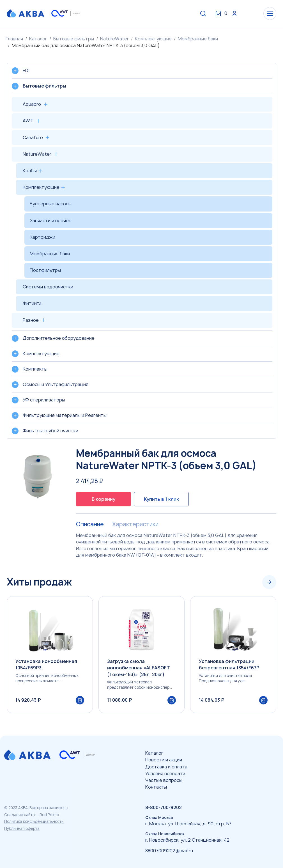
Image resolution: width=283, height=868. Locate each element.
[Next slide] (269, 582)
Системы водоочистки (48, 287)
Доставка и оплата (166, 767)
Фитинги (32, 303)
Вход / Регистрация (234, 13)
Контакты (156, 787)
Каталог (38, 39)
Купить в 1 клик (161, 499)
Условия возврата (165, 773)
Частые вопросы (164, 780)
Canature (33, 137)
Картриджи (42, 237)
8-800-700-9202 (164, 807)
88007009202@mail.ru (169, 851)
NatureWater (114, 39)
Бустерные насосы (51, 204)
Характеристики (135, 524)
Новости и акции (164, 760)
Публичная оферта (22, 828)
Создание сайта (19, 815)
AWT (28, 121)
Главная (14, 39)
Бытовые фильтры (74, 39)
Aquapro (32, 104)
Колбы (30, 171)
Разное (31, 320)
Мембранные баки (198, 39)
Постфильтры (45, 270)
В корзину (103, 499)
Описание (90, 524)
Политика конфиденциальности (34, 821)
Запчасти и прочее (51, 221)
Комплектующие (153, 39)
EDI (26, 70)
